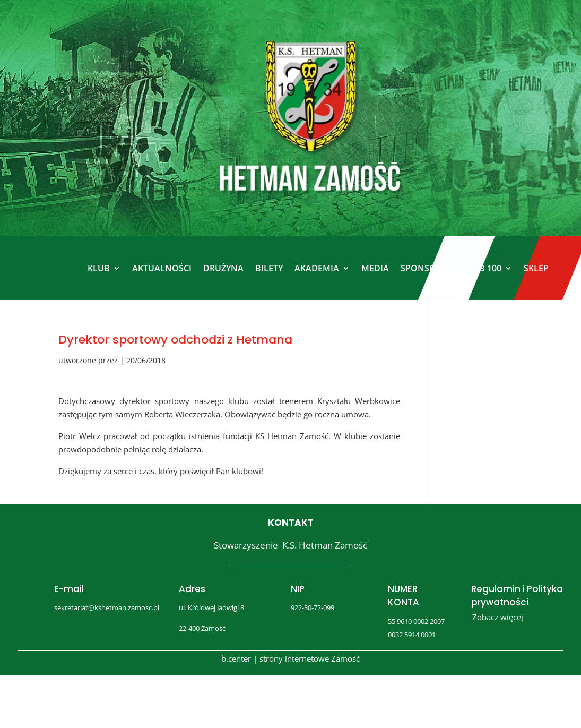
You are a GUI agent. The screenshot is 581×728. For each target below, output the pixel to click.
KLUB (99, 268)
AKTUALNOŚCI (162, 268)
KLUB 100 (482, 268)
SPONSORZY (426, 268)
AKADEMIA (317, 268)
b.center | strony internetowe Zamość (290, 658)
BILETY (269, 268)
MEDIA (375, 268)
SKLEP (536, 268)
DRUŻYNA (223, 268)
